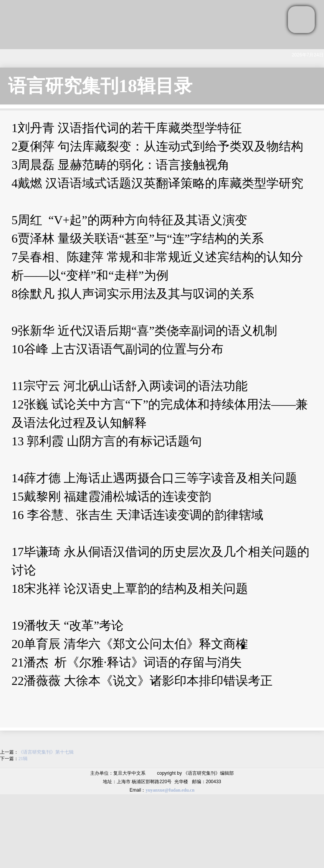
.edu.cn (188, 790)
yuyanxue (155, 790)
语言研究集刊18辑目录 (100, 86)
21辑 (23, 759)
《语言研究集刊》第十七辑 (46, 752)
